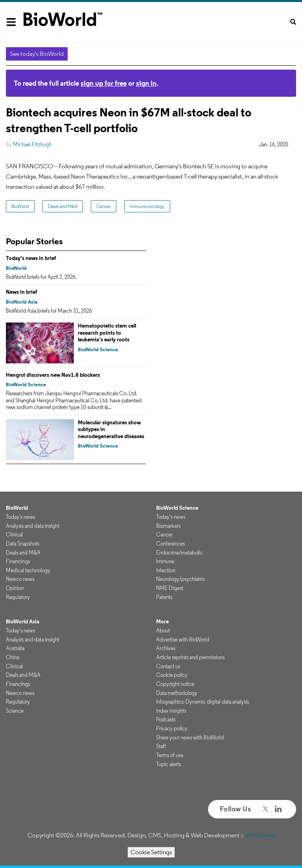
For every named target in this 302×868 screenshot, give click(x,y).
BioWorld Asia (22, 302)
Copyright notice (175, 684)
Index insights (171, 711)
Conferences (170, 544)
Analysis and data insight (33, 526)
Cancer (104, 206)
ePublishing (260, 835)
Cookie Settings (151, 852)
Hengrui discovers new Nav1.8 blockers (53, 375)
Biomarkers (168, 526)
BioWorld (20, 206)
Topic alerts (168, 764)
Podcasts (166, 719)
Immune (165, 561)
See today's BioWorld (37, 54)
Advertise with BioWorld (183, 639)
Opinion (15, 588)
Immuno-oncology (147, 206)
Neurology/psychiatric (181, 579)
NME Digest (170, 588)
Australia (15, 648)
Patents (164, 597)
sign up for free (104, 83)
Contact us (168, 666)
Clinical (14, 534)
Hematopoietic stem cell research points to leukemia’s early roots (107, 333)
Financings (18, 561)
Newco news (20, 579)
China (13, 657)
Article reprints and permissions (190, 657)
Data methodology (177, 693)
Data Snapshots (23, 544)
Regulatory (18, 597)
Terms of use (170, 755)
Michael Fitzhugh (32, 144)
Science (15, 711)
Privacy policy (172, 728)
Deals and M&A (63, 206)
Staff (161, 746)
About (163, 630)
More (162, 621)
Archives (166, 648)
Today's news (20, 517)
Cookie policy (172, 675)
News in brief (22, 292)
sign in (146, 83)
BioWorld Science (98, 349)
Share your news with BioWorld (190, 737)
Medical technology (28, 570)
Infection (166, 570)
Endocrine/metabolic (180, 553)
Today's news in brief (31, 258)
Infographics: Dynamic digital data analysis (203, 702)
